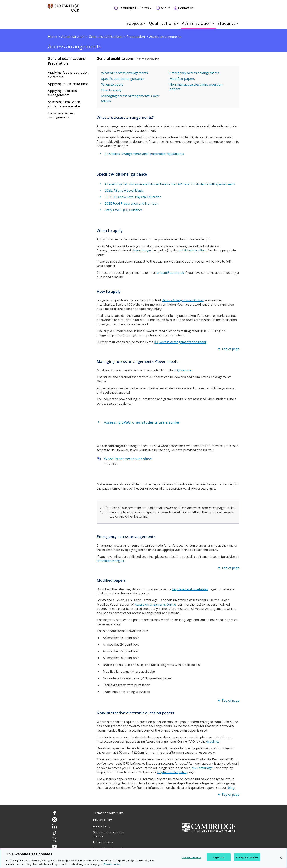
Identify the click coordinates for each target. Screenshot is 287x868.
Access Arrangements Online (183, 300)
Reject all (218, 857)
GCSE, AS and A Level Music (124, 191)
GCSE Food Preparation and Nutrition (131, 203)
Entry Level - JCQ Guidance (123, 210)
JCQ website (183, 370)
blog (231, 788)
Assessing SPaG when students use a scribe (64, 104)
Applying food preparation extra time (68, 75)
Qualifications (162, 23)
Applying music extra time (68, 84)
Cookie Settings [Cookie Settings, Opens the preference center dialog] (191, 857)
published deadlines (193, 250)
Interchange (142, 250)
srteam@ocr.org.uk (170, 273)
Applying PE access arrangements (62, 93)
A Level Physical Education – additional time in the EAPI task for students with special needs (170, 184)
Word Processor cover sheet (128, 459)
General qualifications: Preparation (67, 61)
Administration (197, 23)
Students (226, 23)
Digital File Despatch (172, 772)
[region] (143, 858)
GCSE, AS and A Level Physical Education (133, 197)
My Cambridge (202, 768)
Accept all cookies (247, 857)
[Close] (281, 858)
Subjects (135, 23)
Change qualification (147, 59)
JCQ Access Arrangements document (180, 342)
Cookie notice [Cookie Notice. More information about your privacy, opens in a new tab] (112, 864)
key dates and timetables (190, 589)
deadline (212, 741)
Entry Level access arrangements (61, 115)
